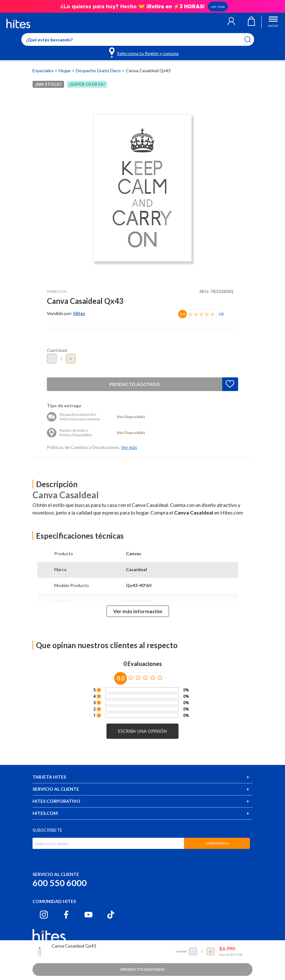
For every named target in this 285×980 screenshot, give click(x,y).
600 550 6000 (60, 883)
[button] (231, 22)
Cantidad (57, 350)
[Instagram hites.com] (44, 915)
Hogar (65, 70)
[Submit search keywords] (252, 39)
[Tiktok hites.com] (111, 915)
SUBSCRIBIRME (217, 843)
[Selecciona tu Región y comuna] (144, 52)
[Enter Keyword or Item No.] (138, 39)
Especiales (44, 70)
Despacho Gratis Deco (99, 70)
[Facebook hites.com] (66, 915)
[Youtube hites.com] (88, 915)
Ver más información (138, 611)
